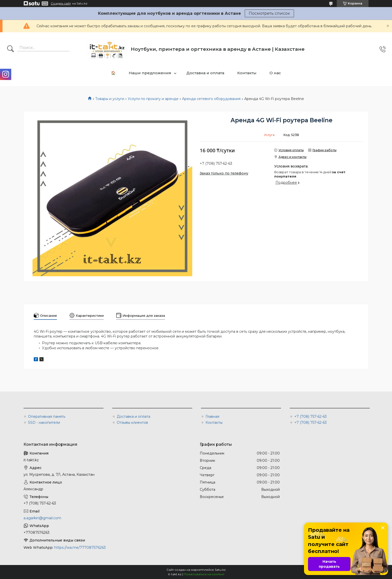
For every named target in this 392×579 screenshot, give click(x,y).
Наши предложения (150, 73)
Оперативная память (47, 416)
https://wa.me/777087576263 (80, 547)
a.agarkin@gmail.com (42, 518)
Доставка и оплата (205, 73)
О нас (275, 73)
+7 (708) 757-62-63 (310, 416)
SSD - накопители (44, 422)
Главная (212, 416)
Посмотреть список (269, 13)
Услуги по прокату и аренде (153, 99)
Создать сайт (61, 3)
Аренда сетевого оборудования (211, 99)
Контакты (247, 73)
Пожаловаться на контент (204, 574)
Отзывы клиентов (132, 422)
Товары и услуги (110, 99)
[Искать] (10, 49)
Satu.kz (220, 570)
